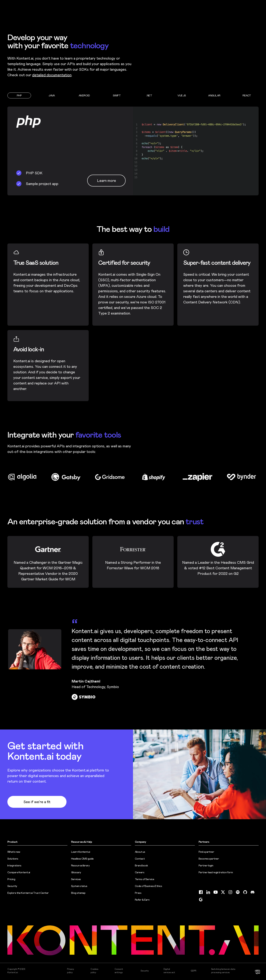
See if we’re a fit (37, 802)
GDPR (193, 971)
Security (12, 886)
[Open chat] (258, 972)
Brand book (141, 865)
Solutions (13, 859)
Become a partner (209, 859)
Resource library (80, 865)
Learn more (106, 181)
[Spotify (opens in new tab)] (238, 892)
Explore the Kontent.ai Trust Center (28, 893)
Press (138, 893)
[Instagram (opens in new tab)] (230, 892)
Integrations (14, 865)
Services (76, 879)
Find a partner (206, 852)
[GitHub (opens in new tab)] (245, 892)
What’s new (14, 852)
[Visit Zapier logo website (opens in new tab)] (199, 477)
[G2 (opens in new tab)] (201, 900)
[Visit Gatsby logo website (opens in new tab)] (67, 477)
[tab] (19, 95)
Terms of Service (144, 879)
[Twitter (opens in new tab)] (223, 892)
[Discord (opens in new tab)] (253, 892)
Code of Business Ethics (148, 886)
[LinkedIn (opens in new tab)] (208, 892)
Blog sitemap (78, 893)
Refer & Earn (142, 900)
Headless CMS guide (82, 859)
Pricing (11, 879)
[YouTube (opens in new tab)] (216, 892)
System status (79, 886)
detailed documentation (52, 75)
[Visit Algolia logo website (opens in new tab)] (23, 477)
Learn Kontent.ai (81, 852)
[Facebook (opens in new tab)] (201, 892)
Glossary (76, 872)
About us (140, 852)
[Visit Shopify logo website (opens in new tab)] (155, 477)
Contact (140, 859)
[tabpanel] (133, 151)
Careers (140, 872)
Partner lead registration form (216, 872)
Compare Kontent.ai (19, 872)
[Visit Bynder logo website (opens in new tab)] (243, 477)
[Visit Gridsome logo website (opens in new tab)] (111, 477)
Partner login (206, 865)
